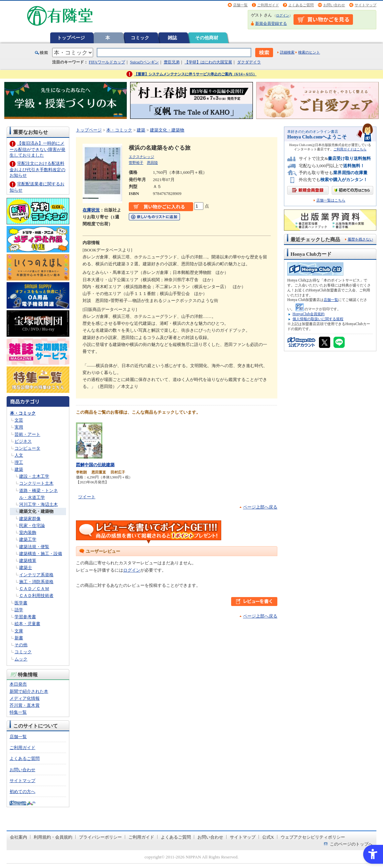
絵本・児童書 (27, 624)
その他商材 (207, 38)
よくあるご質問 (301, 5)
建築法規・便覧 (34, 547)
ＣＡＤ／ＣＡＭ (34, 589)
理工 (19, 462)
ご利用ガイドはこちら (350, 149)
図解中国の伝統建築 (95, 465)
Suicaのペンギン (144, 62)
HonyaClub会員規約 (309, 314)
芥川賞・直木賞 (25, 705)
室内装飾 (28, 532)
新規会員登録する (271, 23)
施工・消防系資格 (36, 582)
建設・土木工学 (34, 476)
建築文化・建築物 (36, 511)
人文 (19, 455)
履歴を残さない (360, 239)
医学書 (21, 603)
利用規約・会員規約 (53, 837)
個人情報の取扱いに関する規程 (318, 319)
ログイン (283, 15)
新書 (19, 638)
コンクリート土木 (36, 483)
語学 (19, 610)
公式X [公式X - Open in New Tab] (268, 837)
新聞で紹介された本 (29, 691)
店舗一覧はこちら (331, 200)
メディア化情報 (25, 698)
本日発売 (18, 684)
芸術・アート (27, 434)
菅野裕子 (136, 163)
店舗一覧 (240, 5)
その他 (21, 645)
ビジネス (23, 441)
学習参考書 (25, 617)
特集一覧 (18, 712)
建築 (19, 469)
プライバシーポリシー (100, 837)
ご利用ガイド (268, 5)
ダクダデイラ (249, 62)
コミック (140, 38)
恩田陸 (152, 163)
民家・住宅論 (32, 526)
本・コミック (23, 413)
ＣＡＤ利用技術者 (36, 596)
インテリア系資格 (36, 575)
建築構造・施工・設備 (41, 554)
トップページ (71, 38)
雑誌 (172, 38)
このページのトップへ (351, 844)
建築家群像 (30, 519)
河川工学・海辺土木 (38, 504)
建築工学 (28, 539)
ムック (21, 659)
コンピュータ (27, 448)
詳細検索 (287, 52)
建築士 (26, 567)
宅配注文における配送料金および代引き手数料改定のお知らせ (37, 169)
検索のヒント (309, 52)
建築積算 (28, 561)
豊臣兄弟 (172, 62)
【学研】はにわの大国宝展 (208, 62)
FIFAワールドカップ (107, 62)
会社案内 (18, 837)
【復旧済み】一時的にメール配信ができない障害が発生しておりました (37, 149)
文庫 (19, 631)
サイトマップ (366, 5)
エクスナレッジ (141, 157)
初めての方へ (22, 792)
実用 (19, 427)
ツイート (87, 497)
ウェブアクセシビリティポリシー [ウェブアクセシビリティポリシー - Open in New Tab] (313, 837)
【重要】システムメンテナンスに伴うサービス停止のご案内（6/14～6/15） (195, 74)
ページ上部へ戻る (260, 507)
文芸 (19, 420)
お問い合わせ (334, 5)
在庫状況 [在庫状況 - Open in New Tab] (91, 210)
